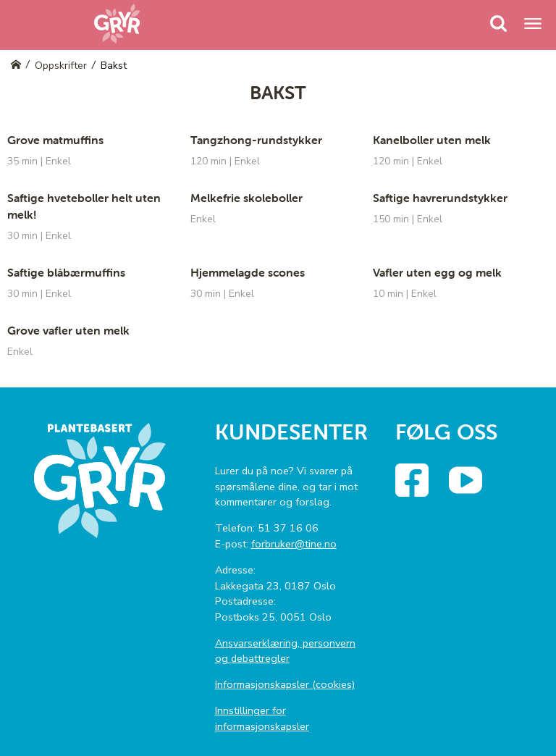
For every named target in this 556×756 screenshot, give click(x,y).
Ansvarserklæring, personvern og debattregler (285, 651)
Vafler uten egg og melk (437, 272)
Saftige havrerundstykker (440, 198)
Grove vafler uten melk (68, 330)
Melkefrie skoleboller (247, 198)
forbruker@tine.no (294, 544)
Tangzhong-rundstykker (256, 140)
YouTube (479, 474)
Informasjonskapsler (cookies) (285, 684)
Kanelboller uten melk (432, 140)
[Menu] (499, 24)
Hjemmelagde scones (248, 272)
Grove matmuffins (55, 140)
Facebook (425, 474)
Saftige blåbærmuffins (66, 272)
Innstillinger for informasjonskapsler (262, 718)
